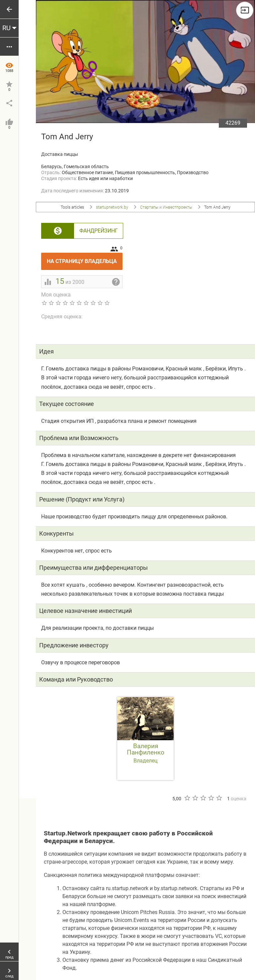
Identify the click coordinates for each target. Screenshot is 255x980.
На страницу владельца (85, 259)
